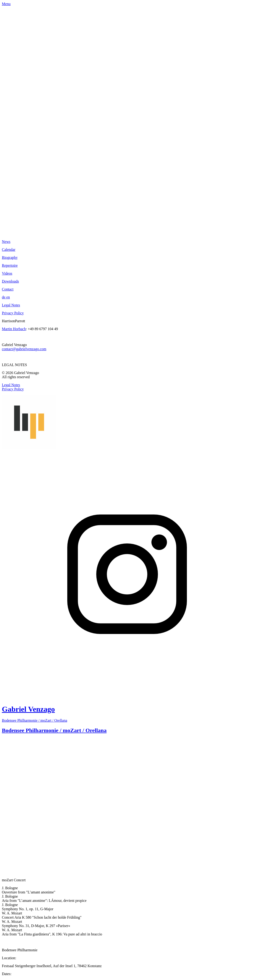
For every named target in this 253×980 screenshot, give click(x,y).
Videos (7, 273)
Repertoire (10, 265)
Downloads (10, 281)
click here (9, 731)
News (6, 242)
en (8, 297)
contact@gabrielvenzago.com (24, 349)
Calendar (9, 250)
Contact (8, 289)
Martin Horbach (14, 329)
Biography (10, 257)
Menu (6, 4)
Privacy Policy (13, 313)
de (4, 297)
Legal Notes (11, 305)
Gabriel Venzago (28, 404)
